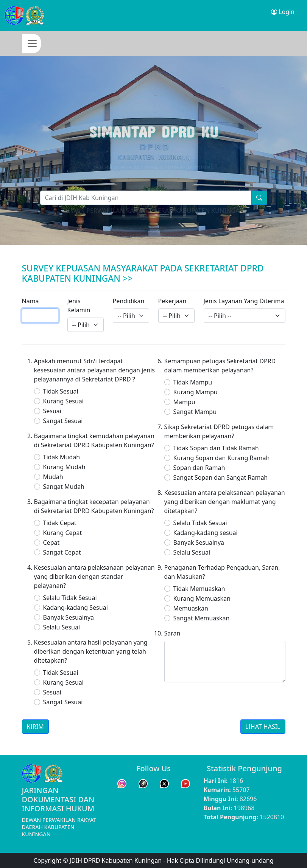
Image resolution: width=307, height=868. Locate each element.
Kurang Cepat (63, 533)
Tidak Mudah (62, 457)
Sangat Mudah (64, 487)
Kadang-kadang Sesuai (76, 608)
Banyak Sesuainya (69, 617)
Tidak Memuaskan (199, 589)
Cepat (51, 542)
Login (283, 12)
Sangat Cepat (62, 552)
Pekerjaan (172, 301)
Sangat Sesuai (63, 421)
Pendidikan (129, 301)
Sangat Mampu (195, 412)
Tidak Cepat (60, 523)
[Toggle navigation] (31, 43)
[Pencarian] (146, 198)
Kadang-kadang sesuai (206, 533)
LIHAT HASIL (263, 727)
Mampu (184, 402)
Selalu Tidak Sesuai (70, 598)
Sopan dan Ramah (199, 468)
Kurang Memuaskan (202, 598)
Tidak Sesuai (61, 391)
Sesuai (52, 411)
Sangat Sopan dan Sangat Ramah (221, 477)
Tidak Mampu (193, 382)
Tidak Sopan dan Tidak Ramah (216, 448)
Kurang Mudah (64, 467)
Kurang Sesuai (63, 401)
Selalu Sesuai (62, 627)
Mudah (53, 477)
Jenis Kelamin (79, 305)
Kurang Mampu (196, 392)
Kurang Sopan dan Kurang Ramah (222, 458)
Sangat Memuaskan (202, 618)
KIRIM (35, 727)
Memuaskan (191, 608)
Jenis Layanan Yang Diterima (244, 301)
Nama (30, 301)
